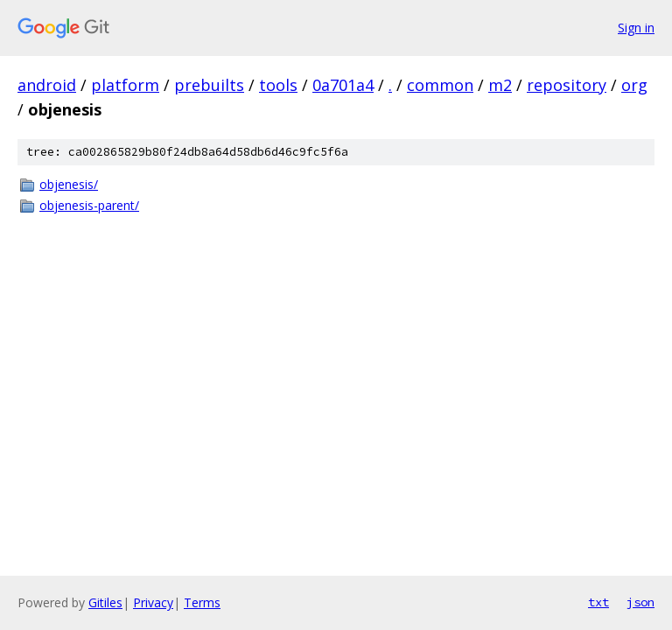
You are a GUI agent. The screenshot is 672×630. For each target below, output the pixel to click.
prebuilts (209, 85)
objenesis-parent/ (89, 205)
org (634, 85)
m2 (500, 85)
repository (567, 85)
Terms (202, 602)
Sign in (636, 28)
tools (278, 85)
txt (598, 602)
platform (125, 85)
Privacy (153, 602)
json (640, 602)
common (440, 85)
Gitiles (105, 602)
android (47, 85)
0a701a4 (343, 85)
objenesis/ (69, 184)
